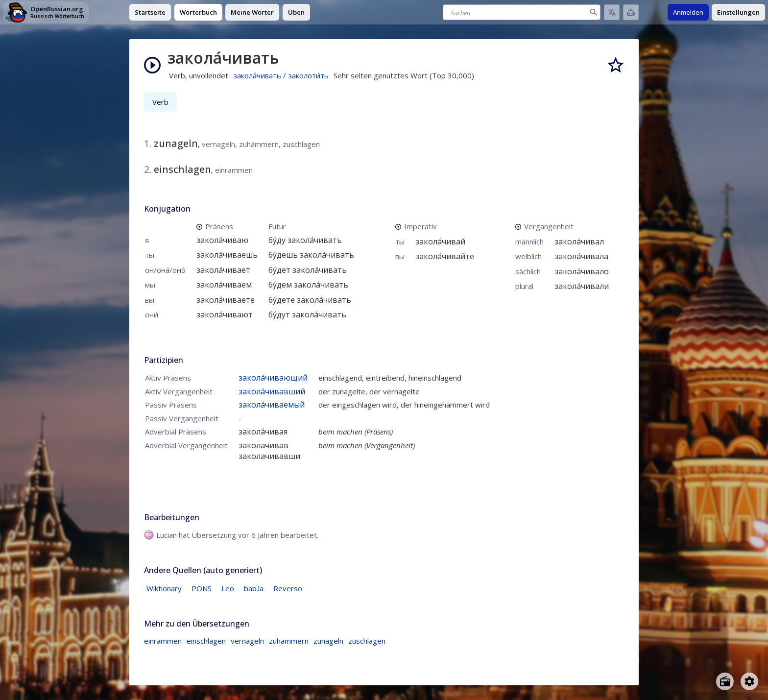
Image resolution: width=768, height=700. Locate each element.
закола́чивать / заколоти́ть (281, 75)
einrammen (163, 641)
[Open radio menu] (725, 681)
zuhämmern (289, 641)
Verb (160, 102)
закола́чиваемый (272, 405)
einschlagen (206, 641)
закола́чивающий (273, 378)
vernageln (247, 641)
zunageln (328, 641)
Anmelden (688, 12)
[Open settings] (749, 681)
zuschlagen (367, 641)
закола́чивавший (272, 391)
